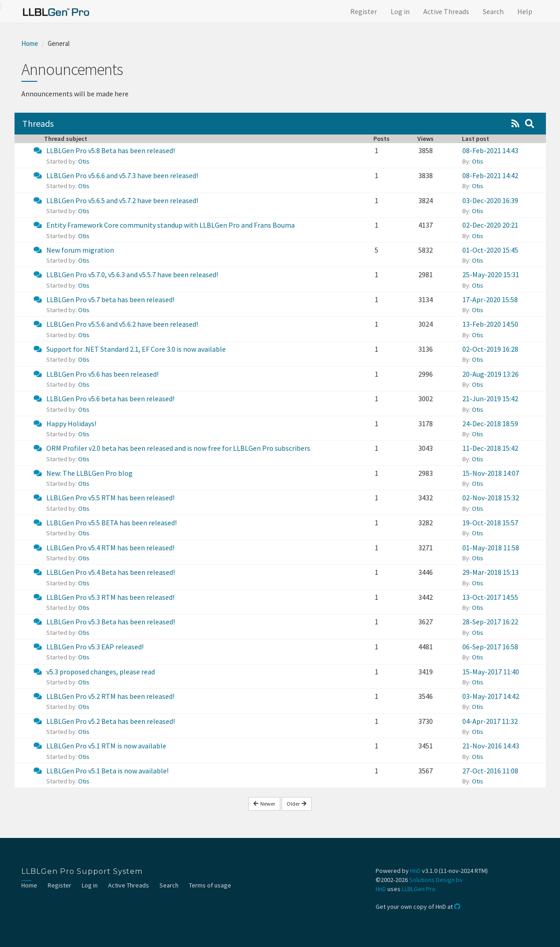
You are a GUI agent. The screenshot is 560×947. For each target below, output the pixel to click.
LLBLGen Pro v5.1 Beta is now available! (107, 771)
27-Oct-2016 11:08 (490, 771)
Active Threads (446, 11)
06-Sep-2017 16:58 (490, 647)
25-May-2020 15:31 (491, 274)
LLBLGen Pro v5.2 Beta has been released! (111, 721)
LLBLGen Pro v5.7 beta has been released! (110, 299)
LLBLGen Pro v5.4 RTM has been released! (110, 548)
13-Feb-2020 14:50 (490, 324)
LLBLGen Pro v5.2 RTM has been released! (110, 696)
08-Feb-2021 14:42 (490, 175)
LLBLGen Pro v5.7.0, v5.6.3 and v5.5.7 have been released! (132, 274)
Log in (400, 11)
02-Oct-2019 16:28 (490, 349)
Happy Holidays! (71, 424)
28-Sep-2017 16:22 (490, 622)
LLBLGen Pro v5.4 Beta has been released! (111, 572)
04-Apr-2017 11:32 (490, 721)
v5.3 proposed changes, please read (101, 672)
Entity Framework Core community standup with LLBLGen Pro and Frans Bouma (171, 225)
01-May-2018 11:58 (491, 548)
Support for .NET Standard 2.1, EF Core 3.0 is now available (136, 349)
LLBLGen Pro (419, 889)
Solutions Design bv (436, 880)
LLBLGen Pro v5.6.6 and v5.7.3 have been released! (122, 175)
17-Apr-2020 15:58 (490, 299)
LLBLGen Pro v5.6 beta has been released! (110, 399)
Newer (264, 804)
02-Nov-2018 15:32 (491, 498)
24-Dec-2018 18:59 (490, 424)
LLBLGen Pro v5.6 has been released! (102, 374)
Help (525, 11)
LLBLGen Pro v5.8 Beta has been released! (111, 150)
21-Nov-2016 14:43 (491, 746)
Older (297, 804)
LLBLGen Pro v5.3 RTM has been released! (110, 597)
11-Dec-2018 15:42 (490, 448)
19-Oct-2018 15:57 (490, 523)
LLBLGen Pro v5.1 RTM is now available (106, 746)
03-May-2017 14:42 (491, 696)
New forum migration (80, 250)
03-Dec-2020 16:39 (490, 200)
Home (30, 43)
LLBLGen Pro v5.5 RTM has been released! (110, 498)
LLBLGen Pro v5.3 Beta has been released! (111, 622)
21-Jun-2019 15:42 (490, 399)
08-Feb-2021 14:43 (490, 150)
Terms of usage (210, 885)
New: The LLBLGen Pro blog (89, 473)
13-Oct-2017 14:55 (490, 597)
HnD (415, 871)
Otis (84, 161)
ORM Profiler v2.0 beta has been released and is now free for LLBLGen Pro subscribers (178, 448)
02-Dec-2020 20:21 (490, 225)
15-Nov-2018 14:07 (491, 473)
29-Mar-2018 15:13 (491, 572)
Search (493, 11)
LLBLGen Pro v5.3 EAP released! (95, 647)
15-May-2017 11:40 (491, 672)
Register (364, 11)
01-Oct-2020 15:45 (490, 250)
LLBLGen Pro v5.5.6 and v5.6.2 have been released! (122, 324)
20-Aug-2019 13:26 (491, 374)
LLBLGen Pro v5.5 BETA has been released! (112, 523)
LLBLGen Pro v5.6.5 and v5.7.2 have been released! (122, 200)
